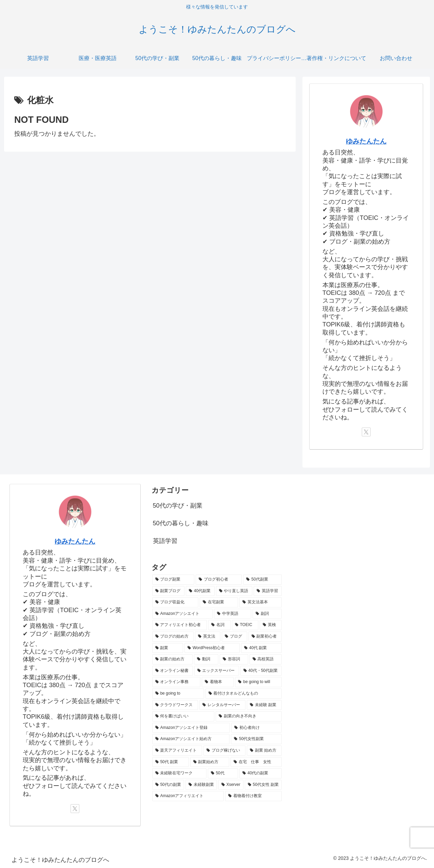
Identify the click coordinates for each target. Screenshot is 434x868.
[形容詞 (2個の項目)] (234, 659)
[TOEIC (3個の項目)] (245, 625)
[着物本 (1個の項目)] (218, 682)
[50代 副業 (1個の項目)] (171, 762)
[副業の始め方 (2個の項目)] (173, 659)
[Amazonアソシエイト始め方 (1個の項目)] (191, 739)
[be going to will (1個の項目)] (258, 682)
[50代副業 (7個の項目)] (262, 580)
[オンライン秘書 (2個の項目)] (173, 671)
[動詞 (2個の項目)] (206, 659)
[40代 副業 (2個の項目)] (261, 648)
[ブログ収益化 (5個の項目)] (175, 602)
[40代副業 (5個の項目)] (200, 591)
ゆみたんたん (366, 141)
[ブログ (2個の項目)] (234, 637)
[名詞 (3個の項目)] (219, 625)
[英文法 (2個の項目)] (208, 637)
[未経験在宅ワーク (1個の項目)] (179, 773)
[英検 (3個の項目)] (271, 625)
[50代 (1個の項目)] (223, 773)
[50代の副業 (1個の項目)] (168, 785)
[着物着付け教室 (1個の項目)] (253, 796)
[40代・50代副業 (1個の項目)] (261, 671)
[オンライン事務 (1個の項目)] (176, 682)
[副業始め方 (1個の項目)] (210, 762)
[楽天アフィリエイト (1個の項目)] (177, 751)
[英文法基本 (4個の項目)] (261, 602)
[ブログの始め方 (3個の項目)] (173, 637)
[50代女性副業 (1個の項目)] (256, 739)
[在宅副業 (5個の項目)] (219, 602)
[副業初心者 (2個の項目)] (265, 637)
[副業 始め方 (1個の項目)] (264, 751)
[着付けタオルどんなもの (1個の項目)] (244, 694)
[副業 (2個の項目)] (168, 648)
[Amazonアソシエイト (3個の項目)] (182, 614)
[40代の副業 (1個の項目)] (261, 773)
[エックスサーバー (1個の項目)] (217, 671)
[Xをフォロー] (366, 432)
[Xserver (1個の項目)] (231, 785)
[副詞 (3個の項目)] (267, 614)
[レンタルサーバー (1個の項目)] (222, 705)
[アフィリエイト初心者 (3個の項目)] (180, 625)
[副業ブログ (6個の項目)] (168, 591)
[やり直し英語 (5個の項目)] (234, 591)
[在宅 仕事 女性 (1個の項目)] (256, 762)
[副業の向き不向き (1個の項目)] (249, 716)
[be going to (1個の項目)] (178, 694)
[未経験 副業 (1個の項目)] (264, 705)
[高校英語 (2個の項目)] (266, 659)
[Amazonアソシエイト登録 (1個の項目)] (191, 728)
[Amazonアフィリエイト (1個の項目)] (188, 796)
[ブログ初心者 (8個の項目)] (219, 580)
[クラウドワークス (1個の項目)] (175, 705)
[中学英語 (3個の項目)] (233, 614)
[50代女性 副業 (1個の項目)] (263, 785)
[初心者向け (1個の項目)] (257, 728)
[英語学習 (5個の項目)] (268, 591)
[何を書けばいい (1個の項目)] (183, 716)
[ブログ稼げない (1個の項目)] (224, 751)
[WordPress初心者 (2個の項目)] (212, 648)
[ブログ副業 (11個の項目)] (173, 580)
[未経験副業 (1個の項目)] (201, 785)
